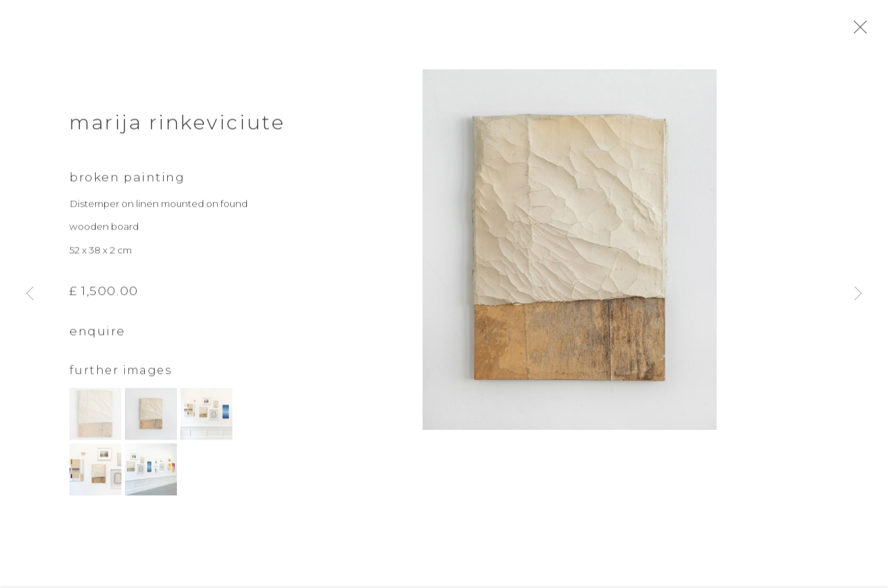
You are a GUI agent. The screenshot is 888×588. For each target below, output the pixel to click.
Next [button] (858, 294)
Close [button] (863, 31)
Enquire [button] (97, 346)
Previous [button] (30, 294)
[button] (95, 429)
